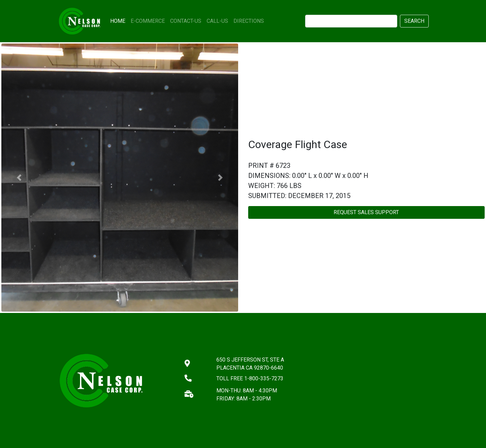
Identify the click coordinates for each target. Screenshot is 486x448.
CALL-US (217, 21)
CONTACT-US (186, 21)
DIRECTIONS (249, 21)
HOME (119, 20)
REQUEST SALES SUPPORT (366, 212)
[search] (351, 21)
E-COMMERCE (148, 21)
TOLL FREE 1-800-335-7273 (250, 378)
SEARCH (414, 21)
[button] (19, 178)
